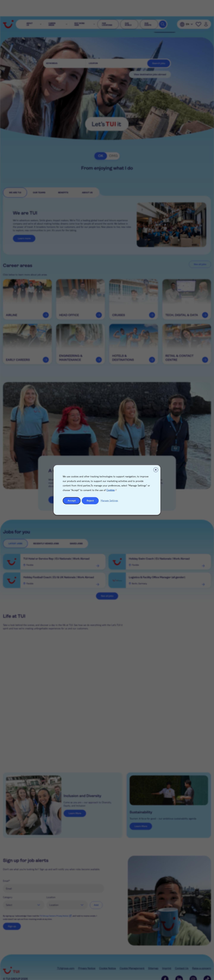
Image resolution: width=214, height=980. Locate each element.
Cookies (110, 490)
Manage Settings (109, 500)
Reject (90, 501)
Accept (72, 501)
